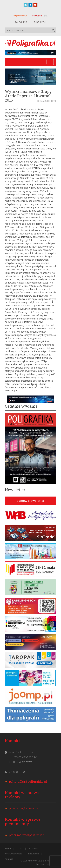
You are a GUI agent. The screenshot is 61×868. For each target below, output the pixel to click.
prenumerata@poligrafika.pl (27, 835)
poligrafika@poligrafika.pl (28, 782)
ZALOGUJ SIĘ (21, 22)
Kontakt (9, 859)
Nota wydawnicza (14, 854)
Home (8, 848)
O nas (20, 848)
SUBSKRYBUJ (40, 22)
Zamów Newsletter (31, 501)
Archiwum (33, 848)
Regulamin (34, 854)
